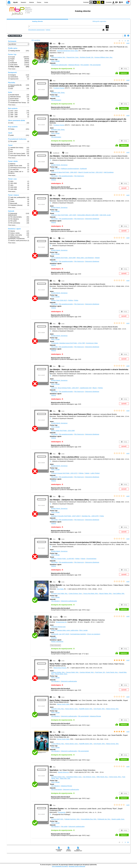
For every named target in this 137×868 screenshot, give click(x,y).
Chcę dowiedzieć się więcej (60, 866)
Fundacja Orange (59, 88)
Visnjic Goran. (115, 777)
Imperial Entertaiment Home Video (68, 51)
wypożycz (124, 73)
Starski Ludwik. (118, 819)
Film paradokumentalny (66, 176)
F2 (121, 2)
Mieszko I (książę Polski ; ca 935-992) (63, 559)
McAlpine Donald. (87, 57)
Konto (46, 2)
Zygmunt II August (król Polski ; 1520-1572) (64, 473)
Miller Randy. (102, 777)
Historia (32, 2)
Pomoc (39, 2)
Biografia (54, 638)
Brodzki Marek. (59, 165)
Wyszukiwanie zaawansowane (37, 30)
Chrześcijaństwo (91, 559)
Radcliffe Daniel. (86, 709)
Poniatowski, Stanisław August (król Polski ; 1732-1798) (68, 343)
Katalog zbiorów (37, 21)
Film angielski (85, 65)
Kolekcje (48, 30)
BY (103, 2)
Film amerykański (95, 65)
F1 (117, 2)
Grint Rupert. (99, 709)
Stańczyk (54, 388)
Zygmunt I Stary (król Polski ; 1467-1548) (64, 215)
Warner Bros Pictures (60, 668)
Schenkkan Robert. (74, 777)
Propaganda (62, 812)
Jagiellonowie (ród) (86, 388)
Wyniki (16, 2)
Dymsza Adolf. (57, 819)
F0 (113, 2)
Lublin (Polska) (95, 473)
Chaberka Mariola (58, 627)
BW (95, 2)
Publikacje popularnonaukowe (70, 169)
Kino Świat (60, 589)
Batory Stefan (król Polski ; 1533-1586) (63, 431)
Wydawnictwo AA (61, 622)
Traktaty (87, 473)
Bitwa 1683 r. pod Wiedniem (85, 258)
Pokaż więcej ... (12, 69)
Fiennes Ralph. (73, 672)
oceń (128, 43)
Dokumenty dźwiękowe (92, 219)
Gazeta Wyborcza (63, 772)
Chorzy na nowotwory (94, 634)
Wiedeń (97, 258)
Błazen (95, 388)
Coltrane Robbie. (58, 672)
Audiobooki (83, 169)
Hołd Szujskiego (109, 172)
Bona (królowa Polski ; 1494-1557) (68, 388)
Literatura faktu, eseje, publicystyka (67, 630)
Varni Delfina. (119, 594)
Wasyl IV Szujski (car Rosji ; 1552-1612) (90, 172)
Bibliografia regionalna (99, 21)
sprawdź (124, 188)
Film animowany (56, 100)
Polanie (83, 559)
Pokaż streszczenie (56, 645)
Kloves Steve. (61, 674)
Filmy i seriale (55, 61)
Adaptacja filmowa (74, 65)
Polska (76, 300)
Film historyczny (79, 176)
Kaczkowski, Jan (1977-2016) (60, 634)
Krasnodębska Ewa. (89, 819)
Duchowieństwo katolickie (78, 634)
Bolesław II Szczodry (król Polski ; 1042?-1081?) (66, 516)
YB (99, 2)
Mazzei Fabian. (106, 594)
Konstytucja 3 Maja (92, 343)
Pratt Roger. (100, 672)
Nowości (23, 2)
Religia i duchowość (57, 642)
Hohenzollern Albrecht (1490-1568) (88, 215)
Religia (77, 559)
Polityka (70, 300)
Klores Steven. (72, 709)
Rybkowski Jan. (104, 819)
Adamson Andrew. (59, 57)
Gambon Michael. (87, 672)
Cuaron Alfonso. (58, 744)
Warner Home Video (63, 704)
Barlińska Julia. (58, 93)
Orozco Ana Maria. (91, 594)
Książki (53, 630)
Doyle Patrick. (112, 672)
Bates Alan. (65, 778)
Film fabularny (55, 601)
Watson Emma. (112, 709)
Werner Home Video (63, 739)
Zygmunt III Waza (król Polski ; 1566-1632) (64, 172)
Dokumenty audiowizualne (59, 65)
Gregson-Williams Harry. (104, 57)
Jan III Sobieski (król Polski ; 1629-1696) (63, 258)
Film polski (54, 176)
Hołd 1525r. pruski (105, 215)
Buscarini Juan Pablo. (60, 594)
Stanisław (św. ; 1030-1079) (90, 516)
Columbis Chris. (58, 709)
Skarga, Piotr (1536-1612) (59, 300)
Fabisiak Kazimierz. (72, 819)
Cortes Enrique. (76, 594)
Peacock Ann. (73, 57)
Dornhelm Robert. (58, 777)
